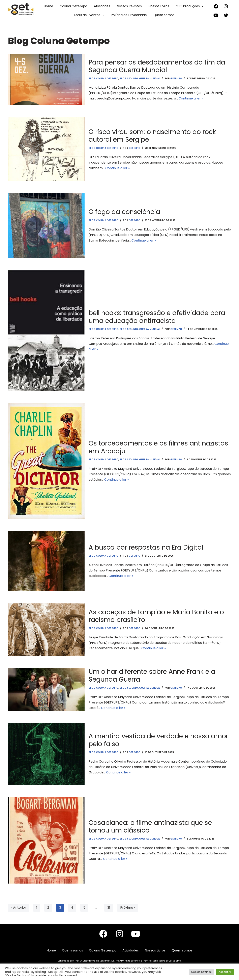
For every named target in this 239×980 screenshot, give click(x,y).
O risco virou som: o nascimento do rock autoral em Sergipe (152, 136)
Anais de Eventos (89, 15)
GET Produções (190, 6)
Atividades (102, 6)
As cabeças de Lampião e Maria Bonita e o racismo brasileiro (156, 616)
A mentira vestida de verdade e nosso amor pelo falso (158, 740)
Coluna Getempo (73, 6)
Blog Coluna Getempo (103, 79)
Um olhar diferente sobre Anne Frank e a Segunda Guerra (152, 675)
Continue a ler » (191, 98)
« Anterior (19, 908)
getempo (176, 79)
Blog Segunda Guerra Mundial (140, 79)
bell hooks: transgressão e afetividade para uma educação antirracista (157, 317)
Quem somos (164, 15)
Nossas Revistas (129, 6)
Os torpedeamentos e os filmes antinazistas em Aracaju (158, 447)
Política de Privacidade (129, 15)
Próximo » (128, 908)
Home (48, 6)
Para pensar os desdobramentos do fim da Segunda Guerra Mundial (157, 66)
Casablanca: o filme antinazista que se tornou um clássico (150, 826)
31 (109, 908)
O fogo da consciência (124, 212)
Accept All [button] (225, 972)
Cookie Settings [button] (201, 972)
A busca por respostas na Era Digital (146, 547)
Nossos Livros (159, 6)
